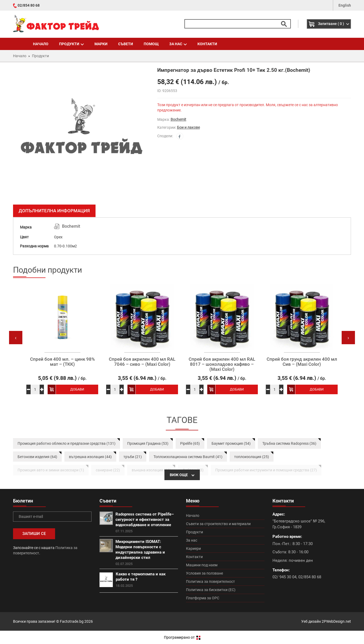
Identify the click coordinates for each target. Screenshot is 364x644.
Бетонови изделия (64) (37, 457)
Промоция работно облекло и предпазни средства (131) (67, 443)
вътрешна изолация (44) (90, 457)
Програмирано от (182, 637)
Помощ (151, 44)
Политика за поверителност (210, 581)
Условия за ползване (204, 573)
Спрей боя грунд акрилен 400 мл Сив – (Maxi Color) (302, 362)
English (345, 5)
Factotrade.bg (72, 621)
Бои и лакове (188, 127)
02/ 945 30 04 (284, 577)
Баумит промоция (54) (231, 443)
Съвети (126, 44)
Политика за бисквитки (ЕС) (211, 590)
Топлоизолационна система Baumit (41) (188, 457)
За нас (178, 44)
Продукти (71, 44)
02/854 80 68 (29, 5)
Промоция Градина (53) (148, 443)
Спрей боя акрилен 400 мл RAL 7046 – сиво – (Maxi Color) (142, 362)
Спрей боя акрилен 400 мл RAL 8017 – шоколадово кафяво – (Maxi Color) (222, 364)
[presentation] (16, 338)
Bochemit (178, 119)
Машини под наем (202, 565)
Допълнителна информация (54, 211)
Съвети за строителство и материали (218, 524)
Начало (41, 44)
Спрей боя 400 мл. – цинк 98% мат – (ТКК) (62, 362)
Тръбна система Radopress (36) (289, 443)
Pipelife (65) (190, 443)
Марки (101, 44)
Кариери (193, 549)
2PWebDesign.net (336, 621)
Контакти (207, 44)
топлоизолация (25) (252, 457)
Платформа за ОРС (203, 598)
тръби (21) (133, 457)
